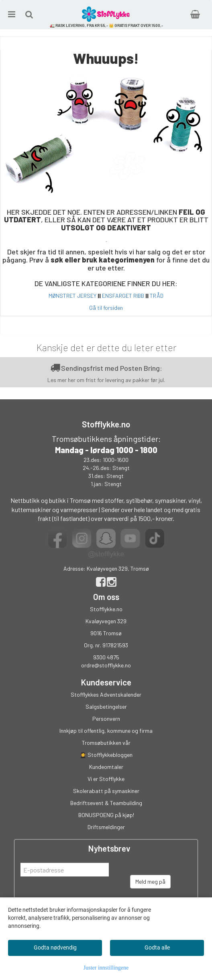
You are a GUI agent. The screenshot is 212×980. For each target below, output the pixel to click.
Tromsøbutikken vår (106, 743)
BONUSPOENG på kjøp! (106, 815)
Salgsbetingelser (106, 707)
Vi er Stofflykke (106, 779)
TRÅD (157, 296)
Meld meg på (150, 881)
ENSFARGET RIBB (123, 296)
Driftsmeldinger (106, 827)
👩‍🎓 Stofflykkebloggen (106, 755)
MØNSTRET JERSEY (72, 296)
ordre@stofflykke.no (106, 665)
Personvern (106, 719)
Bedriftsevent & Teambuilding (106, 803)
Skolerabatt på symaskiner (106, 791)
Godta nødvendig (55, 947)
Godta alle (157, 947)
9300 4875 (106, 657)
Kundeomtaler (106, 767)
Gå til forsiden (106, 308)
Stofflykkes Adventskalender (106, 694)
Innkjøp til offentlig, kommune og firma (106, 731)
